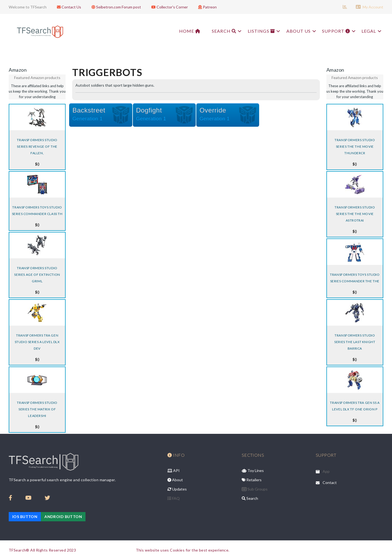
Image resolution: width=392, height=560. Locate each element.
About (175, 480)
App (326, 471)
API (174, 470)
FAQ (174, 498)
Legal (371, 31)
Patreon (206, 7)
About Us (299, 31)
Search (223, 31)
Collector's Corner (168, 7)
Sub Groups (255, 489)
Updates (177, 489)
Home (183, 31)
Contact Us (68, 7)
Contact (330, 482)
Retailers (252, 480)
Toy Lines (253, 470)
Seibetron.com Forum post (115, 7)
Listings (261, 31)
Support (337, 31)
